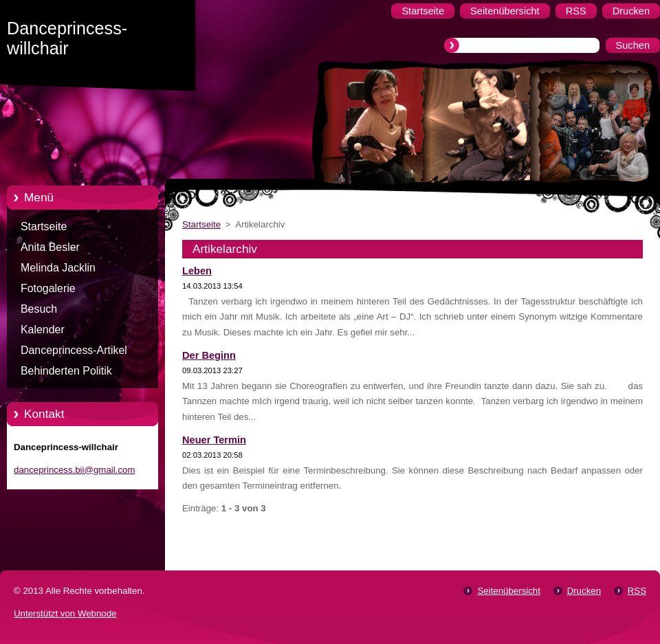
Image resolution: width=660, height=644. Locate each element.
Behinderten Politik (66, 371)
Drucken (584, 591)
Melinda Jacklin (58, 268)
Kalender (43, 330)
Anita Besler (50, 247)
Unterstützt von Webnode (65, 613)
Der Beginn (209, 355)
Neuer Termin (214, 440)
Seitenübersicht (508, 591)
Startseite (44, 226)
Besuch (39, 309)
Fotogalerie (48, 288)
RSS (637, 591)
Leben (197, 271)
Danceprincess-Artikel (74, 350)
